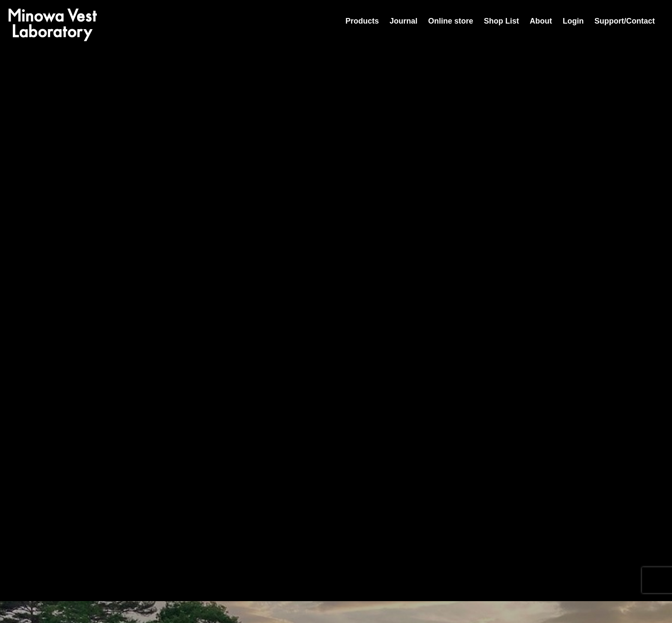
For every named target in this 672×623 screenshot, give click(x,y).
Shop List (501, 21)
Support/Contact (625, 21)
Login (573, 21)
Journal (403, 21)
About (541, 21)
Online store (451, 21)
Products (362, 21)
